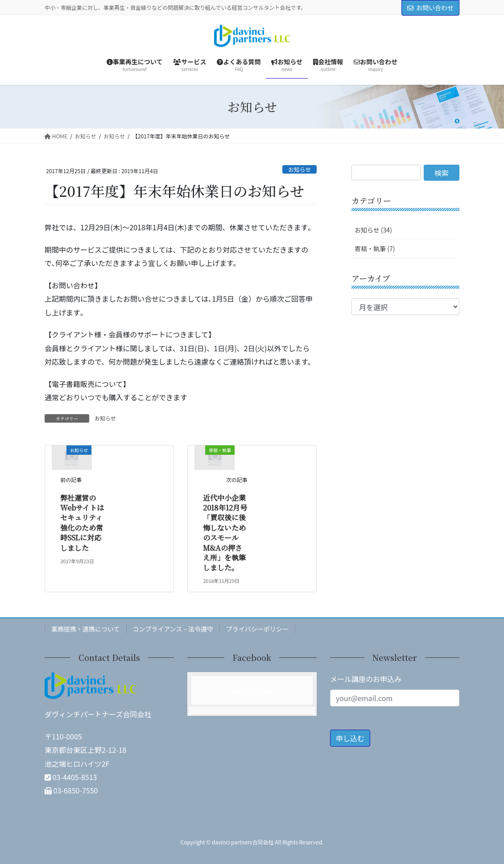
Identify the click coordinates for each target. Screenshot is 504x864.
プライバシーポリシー (257, 629)
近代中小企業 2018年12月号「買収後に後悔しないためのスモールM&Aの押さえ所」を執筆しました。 (228, 533)
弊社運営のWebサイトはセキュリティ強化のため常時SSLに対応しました (82, 523)
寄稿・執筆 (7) (375, 249)
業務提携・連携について (86, 629)
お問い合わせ (430, 8)
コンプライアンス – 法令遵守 (173, 629)
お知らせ (300, 169)
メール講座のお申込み (366, 679)
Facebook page (252, 690)
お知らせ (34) (373, 230)
